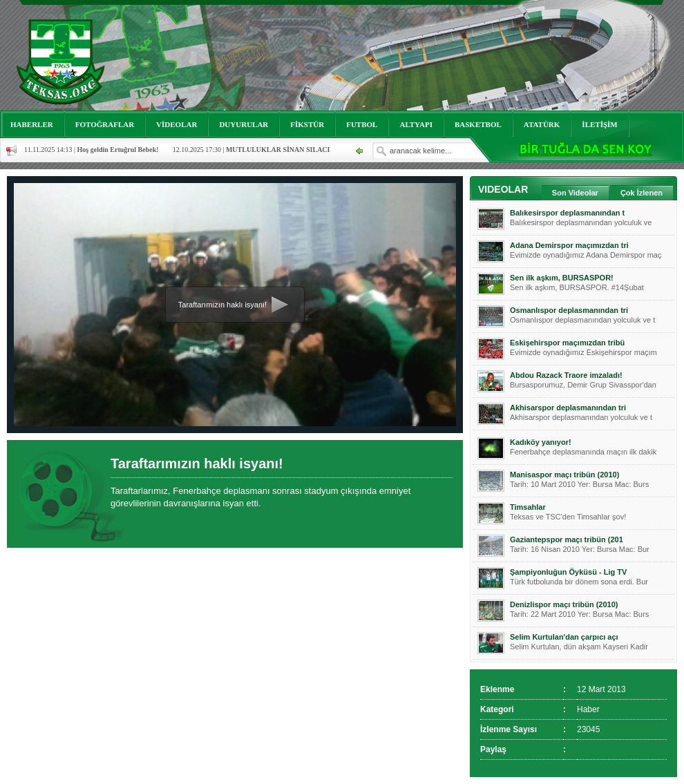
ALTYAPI (416, 124)
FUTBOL (362, 124)
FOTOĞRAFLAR (105, 124)
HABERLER (32, 124)
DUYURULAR (244, 124)
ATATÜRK (542, 124)
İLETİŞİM (599, 124)
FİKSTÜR (307, 124)
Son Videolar (575, 193)
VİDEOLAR (177, 124)
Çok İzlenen (642, 193)
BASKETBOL (478, 124)
